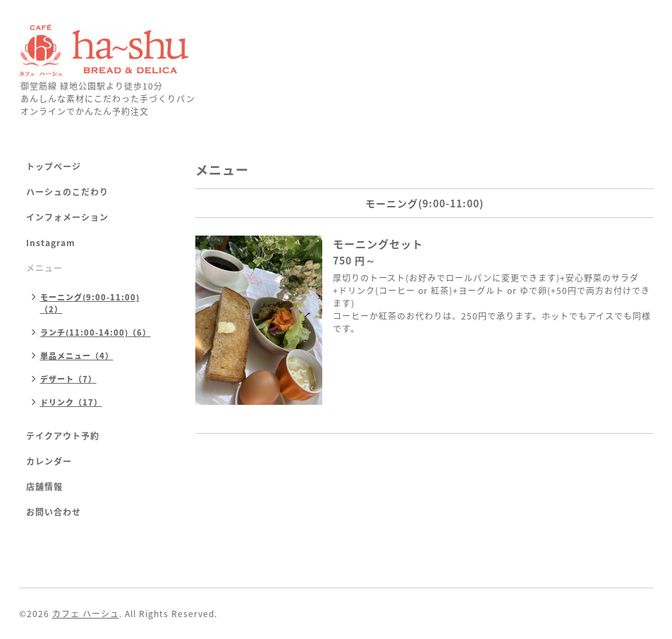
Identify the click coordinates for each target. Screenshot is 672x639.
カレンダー (49, 461)
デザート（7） (68, 379)
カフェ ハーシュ (86, 614)
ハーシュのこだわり (67, 192)
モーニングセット (378, 244)
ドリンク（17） (71, 402)
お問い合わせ (54, 512)
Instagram (51, 243)
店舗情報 (44, 487)
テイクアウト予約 (63, 436)
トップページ (54, 166)
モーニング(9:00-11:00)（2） (90, 303)
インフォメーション (67, 217)
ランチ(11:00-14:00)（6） (96, 333)
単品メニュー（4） (77, 356)
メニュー (44, 268)
